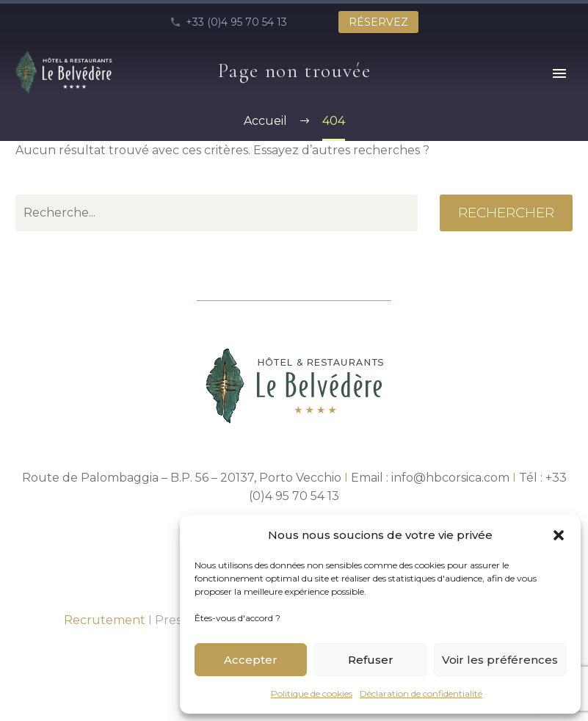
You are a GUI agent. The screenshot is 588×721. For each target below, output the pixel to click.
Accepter (251, 660)
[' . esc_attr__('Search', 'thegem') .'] (217, 213)
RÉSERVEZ (378, 22)
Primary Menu (559, 73)
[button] (559, 535)
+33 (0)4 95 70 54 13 (236, 22)
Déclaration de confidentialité (421, 693)
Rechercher (506, 213)
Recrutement (105, 620)
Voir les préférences (500, 660)
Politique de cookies (312, 693)
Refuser (371, 660)
